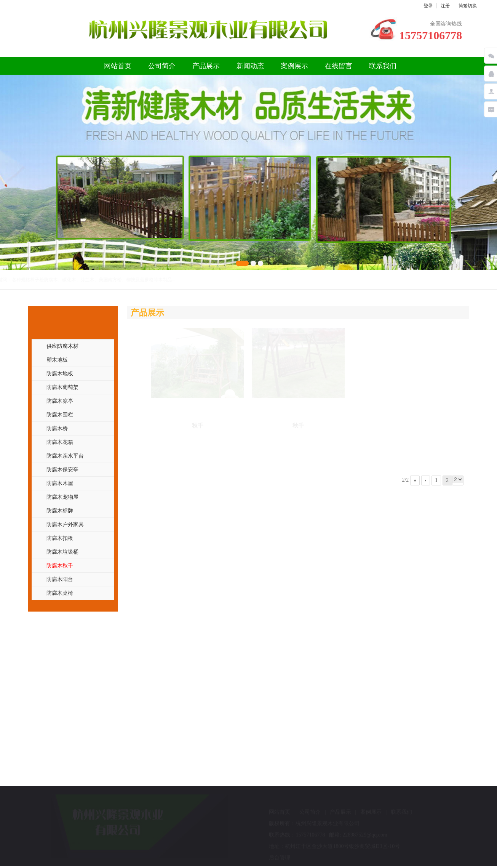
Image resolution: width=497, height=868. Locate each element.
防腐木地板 (60, 373)
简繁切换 (468, 6)
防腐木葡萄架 (62, 387)
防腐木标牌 (60, 511)
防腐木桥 (57, 428)
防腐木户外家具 (65, 524)
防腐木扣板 (60, 538)
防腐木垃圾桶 (62, 552)
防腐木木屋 (60, 483)
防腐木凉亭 (60, 401)
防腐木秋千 (60, 565)
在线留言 (339, 66)
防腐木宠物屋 (62, 497)
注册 (445, 6)
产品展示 (206, 66)
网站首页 (118, 66)
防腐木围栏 (60, 415)
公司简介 (162, 66)
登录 (428, 6)
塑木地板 (57, 360)
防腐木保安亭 (62, 469)
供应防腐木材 (62, 346)
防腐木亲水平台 (65, 456)
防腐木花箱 (60, 442)
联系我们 (383, 66)
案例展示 (294, 66)
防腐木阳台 (60, 579)
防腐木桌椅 (60, 593)
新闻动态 (250, 66)
